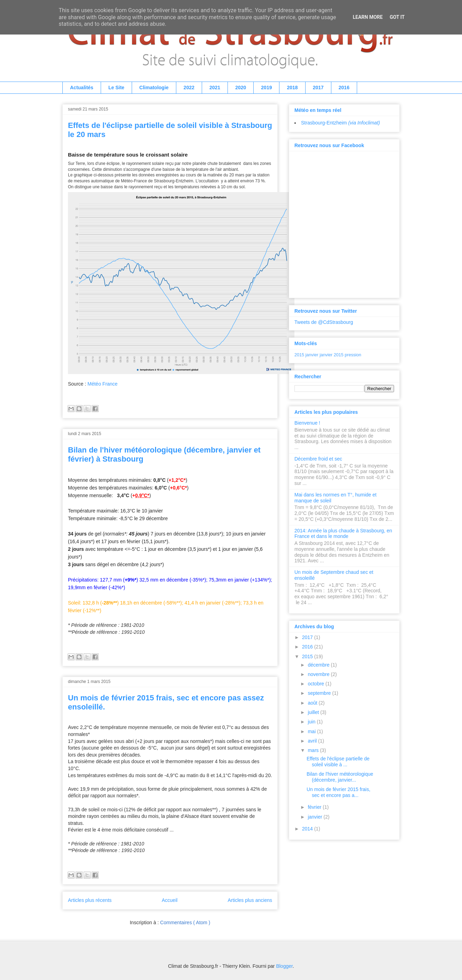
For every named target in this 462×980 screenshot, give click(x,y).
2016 (344, 88)
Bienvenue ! (307, 423)
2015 (299, 355)
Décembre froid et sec (318, 459)
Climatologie (154, 88)
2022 (189, 88)
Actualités (82, 88)
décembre (319, 665)
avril (313, 741)
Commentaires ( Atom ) (185, 922)
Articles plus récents (90, 900)
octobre (317, 684)
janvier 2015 (332, 355)
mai (312, 731)
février (315, 807)
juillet (314, 712)
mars (314, 750)
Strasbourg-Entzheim (340, 123)
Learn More (368, 17)
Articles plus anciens (250, 900)
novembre (319, 674)
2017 (318, 88)
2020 (241, 88)
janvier (312, 355)
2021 (215, 88)
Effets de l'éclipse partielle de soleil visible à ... (338, 762)
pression (353, 355)
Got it (397, 17)
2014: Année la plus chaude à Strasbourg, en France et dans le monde (343, 534)
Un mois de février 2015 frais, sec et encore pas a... (338, 792)
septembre (320, 693)
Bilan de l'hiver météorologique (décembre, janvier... (340, 777)
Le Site (116, 88)
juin (312, 722)
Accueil (170, 900)
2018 (292, 88)
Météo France (102, 384)
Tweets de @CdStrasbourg (324, 322)
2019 (266, 88)
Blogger (284, 966)
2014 (308, 829)
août (313, 703)
